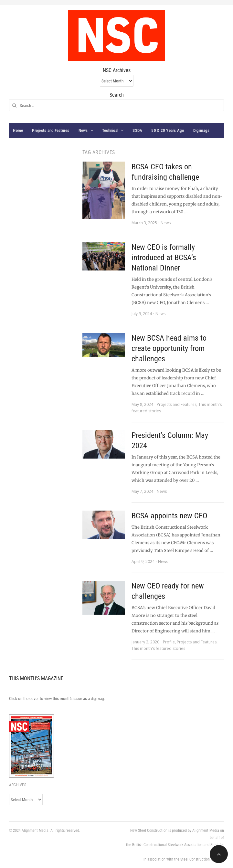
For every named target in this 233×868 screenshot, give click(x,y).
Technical (110, 130)
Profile (169, 642)
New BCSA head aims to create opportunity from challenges (169, 348)
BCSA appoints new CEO (169, 516)
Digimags (201, 130)
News (83, 130)
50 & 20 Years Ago (168, 130)
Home (18, 130)
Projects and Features (51, 130)
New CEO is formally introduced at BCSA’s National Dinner (164, 258)
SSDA (137, 130)
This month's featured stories (158, 648)
